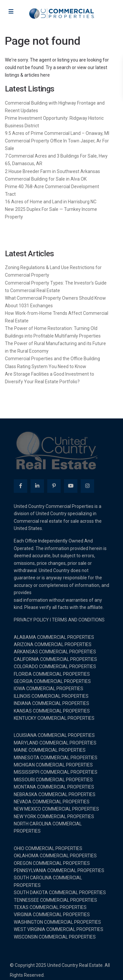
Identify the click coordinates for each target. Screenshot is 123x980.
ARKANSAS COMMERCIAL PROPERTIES (55, 652)
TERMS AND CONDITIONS (78, 620)
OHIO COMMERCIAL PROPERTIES (48, 848)
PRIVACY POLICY (31, 620)
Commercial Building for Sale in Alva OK (46, 179)
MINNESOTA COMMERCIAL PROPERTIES (56, 758)
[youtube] (71, 486)
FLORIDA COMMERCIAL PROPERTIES (52, 674)
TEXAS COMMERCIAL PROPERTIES (50, 907)
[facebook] (20, 486)
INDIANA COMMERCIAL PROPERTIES (51, 703)
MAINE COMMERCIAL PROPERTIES (50, 750)
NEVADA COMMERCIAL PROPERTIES (52, 802)
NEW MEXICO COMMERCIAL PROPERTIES (56, 809)
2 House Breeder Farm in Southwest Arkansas (52, 171)
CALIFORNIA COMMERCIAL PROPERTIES (55, 659)
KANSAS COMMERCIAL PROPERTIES (52, 711)
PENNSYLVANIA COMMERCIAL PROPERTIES (59, 870)
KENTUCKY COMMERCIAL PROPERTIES (54, 718)
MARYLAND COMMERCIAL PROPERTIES (55, 743)
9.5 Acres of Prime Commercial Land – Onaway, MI (57, 133)
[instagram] (87, 486)
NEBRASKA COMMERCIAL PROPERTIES (55, 794)
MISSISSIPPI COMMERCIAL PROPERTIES (56, 772)
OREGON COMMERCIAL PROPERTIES (52, 863)
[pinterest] (54, 486)
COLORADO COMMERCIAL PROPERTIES (55, 666)
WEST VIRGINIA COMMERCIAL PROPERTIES (59, 929)
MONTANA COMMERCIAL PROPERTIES (54, 787)
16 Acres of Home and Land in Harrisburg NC (51, 202)
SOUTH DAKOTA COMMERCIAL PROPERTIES (60, 892)
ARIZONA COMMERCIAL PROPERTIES (53, 644)
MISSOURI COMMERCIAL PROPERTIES (53, 780)
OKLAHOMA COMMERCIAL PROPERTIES (55, 856)
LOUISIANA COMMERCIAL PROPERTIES (54, 735)
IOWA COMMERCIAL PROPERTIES (49, 689)
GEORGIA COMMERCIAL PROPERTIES (52, 681)
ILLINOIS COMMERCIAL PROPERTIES (51, 696)
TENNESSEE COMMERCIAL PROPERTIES (55, 900)
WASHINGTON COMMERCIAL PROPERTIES (57, 922)
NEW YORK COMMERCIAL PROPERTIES (54, 817)
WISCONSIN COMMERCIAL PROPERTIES (55, 937)
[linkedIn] (37, 486)
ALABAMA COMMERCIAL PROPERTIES (54, 637)
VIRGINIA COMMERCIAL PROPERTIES (52, 915)
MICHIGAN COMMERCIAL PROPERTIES (53, 765)
